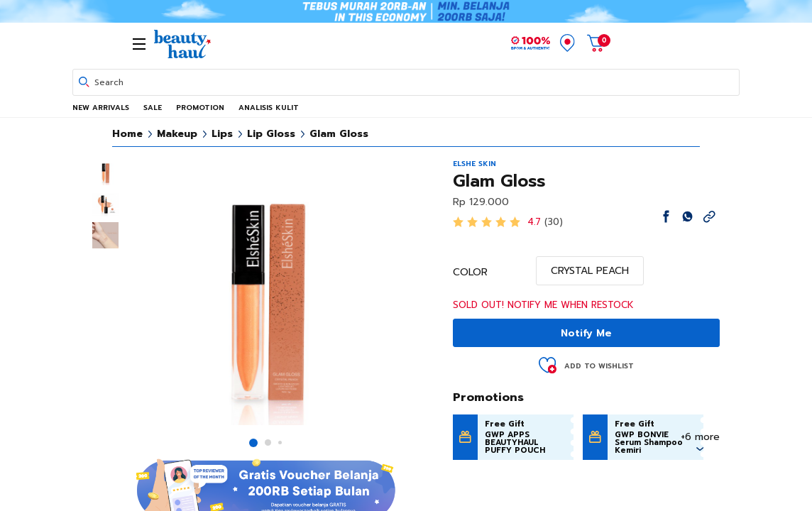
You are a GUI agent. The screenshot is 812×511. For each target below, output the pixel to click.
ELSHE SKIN (474, 164)
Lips (222, 134)
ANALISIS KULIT (269, 108)
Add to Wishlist (599, 366)
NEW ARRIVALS (101, 108)
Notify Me (586, 333)
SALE (153, 108)
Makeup (177, 134)
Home (127, 134)
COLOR (470, 273)
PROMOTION (200, 108)
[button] (253, 443)
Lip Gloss (271, 134)
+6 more (700, 437)
